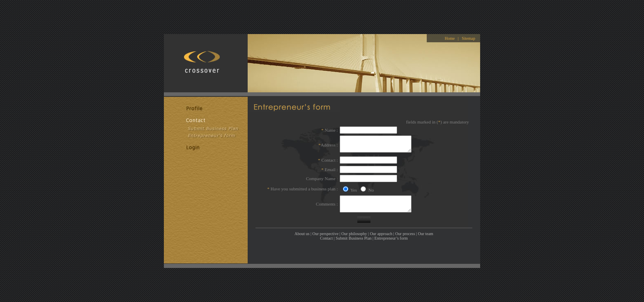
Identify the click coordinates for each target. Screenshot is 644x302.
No (370, 187)
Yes (353, 187)
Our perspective (326, 230)
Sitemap (468, 35)
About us (302, 230)
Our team (425, 230)
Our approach (381, 230)
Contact (326, 235)
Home (450, 35)
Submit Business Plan (353, 235)
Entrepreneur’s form (391, 235)
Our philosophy (354, 230)
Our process (405, 230)
